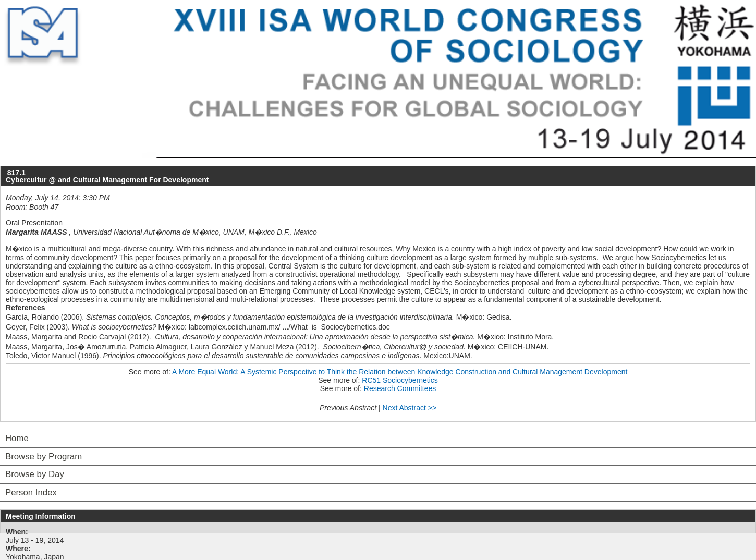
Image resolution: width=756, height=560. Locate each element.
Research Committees (400, 388)
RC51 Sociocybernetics (400, 380)
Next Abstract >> (410, 408)
